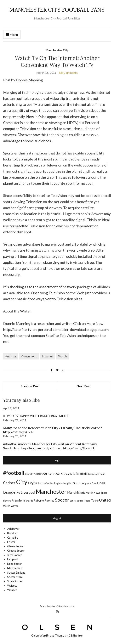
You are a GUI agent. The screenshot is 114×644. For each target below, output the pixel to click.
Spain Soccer (15, 581)
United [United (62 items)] (105, 500)
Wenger (12, 590)
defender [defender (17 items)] (48, 483)
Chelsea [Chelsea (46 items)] (9, 483)
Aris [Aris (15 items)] (58, 474)
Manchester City (57, 50)
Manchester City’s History (57, 606)
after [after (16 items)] (52, 474)
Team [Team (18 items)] (87, 501)
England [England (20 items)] (59, 483)
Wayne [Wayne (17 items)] (15, 506)
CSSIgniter (76, 635)
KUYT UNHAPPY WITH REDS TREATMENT (36, 416)
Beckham (13, 533)
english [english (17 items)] (68, 483)
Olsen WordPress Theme (48, 635)
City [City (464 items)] (22, 482)
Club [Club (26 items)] (39, 483)
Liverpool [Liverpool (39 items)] (28, 492)
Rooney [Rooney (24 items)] (49, 500)
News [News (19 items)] (97, 493)
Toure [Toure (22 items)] (95, 500)
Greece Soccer (16, 551)
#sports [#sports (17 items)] (29, 474)
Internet (47, 356)
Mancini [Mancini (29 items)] (72, 492)
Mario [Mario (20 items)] (82, 493)
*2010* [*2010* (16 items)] (38, 474)
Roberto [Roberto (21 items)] (39, 500)
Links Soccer (15, 564)
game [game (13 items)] (88, 483)
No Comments (68, 73)
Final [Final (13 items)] (76, 483)
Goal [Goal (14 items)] (94, 483)
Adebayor (13, 529)
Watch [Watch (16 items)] (7, 506)
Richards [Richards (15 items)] (28, 501)
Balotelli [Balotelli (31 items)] (82, 474)
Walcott (12, 586)
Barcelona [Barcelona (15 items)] (94, 474)
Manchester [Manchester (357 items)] (51, 491)
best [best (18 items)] (102, 474)
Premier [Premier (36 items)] (17, 500)
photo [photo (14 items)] (104, 493)
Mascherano (15, 568)
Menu (12, 35)
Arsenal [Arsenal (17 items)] (65, 474)
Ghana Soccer (16, 546)
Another (11, 356)
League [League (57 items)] (9, 492)
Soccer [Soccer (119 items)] (62, 500)
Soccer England (16, 573)
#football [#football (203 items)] (14, 473)
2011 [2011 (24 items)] (46, 474)
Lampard (13, 559)
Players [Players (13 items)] (7, 501)
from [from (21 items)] (82, 483)
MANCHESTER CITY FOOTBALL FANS (57, 10)
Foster (11, 542)
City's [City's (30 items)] (32, 483)
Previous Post (30, 386)
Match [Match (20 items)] (89, 493)
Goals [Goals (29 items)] (101, 483)
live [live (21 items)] (18, 493)
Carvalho (13, 538)
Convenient (29, 356)
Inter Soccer (15, 555)
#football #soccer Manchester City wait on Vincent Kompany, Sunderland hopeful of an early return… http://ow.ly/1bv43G (50, 446)
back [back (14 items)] (73, 474)
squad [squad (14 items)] (80, 501)
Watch (62, 356)
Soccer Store (15, 577)
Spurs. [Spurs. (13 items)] (73, 501)
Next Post (84, 386)
